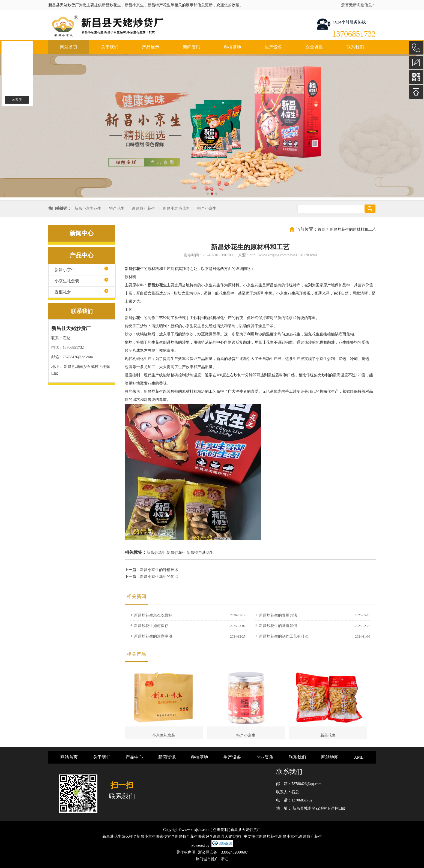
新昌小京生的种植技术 (159, 570)
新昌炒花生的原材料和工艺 (353, 229)
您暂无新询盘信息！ (359, 5)
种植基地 (232, 47)
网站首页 (69, 47)
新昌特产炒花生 (200, 553)
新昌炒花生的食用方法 (278, 615)
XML (359, 757)
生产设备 (273, 47)
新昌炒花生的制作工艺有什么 (284, 636)
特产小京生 (207, 208)
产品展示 (151, 47)
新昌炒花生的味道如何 (278, 626)
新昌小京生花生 (88, 208)
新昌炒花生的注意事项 (153, 636)
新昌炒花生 (111, 5)
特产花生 (117, 208)
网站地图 (330, 757)
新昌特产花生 (144, 208)
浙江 (225, 859)
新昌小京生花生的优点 (159, 577)
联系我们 (355, 47)
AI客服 (17, 100)
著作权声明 (186, 852)
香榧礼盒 (63, 292)
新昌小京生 (65, 270)
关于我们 (110, 47)
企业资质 (314, 47)
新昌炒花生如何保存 (151, 626)
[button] (208, 194)
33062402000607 (234, 852)
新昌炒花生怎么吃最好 (153, 615)
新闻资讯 (192, 47)
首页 (321, 229)
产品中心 (134, 757)
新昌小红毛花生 (176, 208)
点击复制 (220, 830)
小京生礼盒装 (67, 281)
